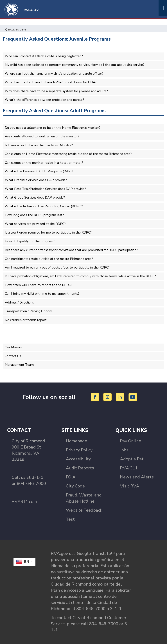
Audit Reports (80, 463)
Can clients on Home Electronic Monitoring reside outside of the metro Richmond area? (69, 153)
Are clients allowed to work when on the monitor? (42, 135)
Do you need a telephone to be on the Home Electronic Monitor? (53, 127)
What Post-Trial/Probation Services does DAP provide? (46, 187)
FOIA (71, 472)
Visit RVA (130, 482)
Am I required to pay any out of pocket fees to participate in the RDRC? (58, 264)
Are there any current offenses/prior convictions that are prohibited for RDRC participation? (72, 247)
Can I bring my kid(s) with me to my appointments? (43, 290)
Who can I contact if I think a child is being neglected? (45, 56)
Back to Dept (16, 30)
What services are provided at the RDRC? (36, 221)
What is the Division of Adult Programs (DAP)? (40, 170)
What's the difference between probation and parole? (45, 99)
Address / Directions (20, 299)
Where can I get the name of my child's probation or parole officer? (55, 73)
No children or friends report (26, 316)
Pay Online (131, 436)
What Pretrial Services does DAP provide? (36, 178)
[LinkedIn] (121, 392)
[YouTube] (133, 392)
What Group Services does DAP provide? (35, 196)
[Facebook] (95, 392)
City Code (75, 482)
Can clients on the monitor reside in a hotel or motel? (44, 161)
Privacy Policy (79, 445)
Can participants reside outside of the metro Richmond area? (50, 256)
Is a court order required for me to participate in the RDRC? (49, 230)
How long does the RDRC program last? (35, 213)
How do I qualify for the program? (30, 239)
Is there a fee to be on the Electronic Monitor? (39, 144)
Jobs (124, 445)
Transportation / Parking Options (29, 307)
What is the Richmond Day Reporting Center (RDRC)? (45, 204)
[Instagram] (108, 392)
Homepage (76, 436)
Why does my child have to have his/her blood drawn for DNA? (51, 82)
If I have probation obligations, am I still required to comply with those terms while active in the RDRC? (82, 273)
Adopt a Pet (132, 454)
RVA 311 (129, 463)
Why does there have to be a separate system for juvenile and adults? (57, 91)
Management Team (19, 360)
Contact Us (13, 352)
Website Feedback (84, 506)
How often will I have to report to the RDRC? (39, 282)
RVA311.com (24, 497)
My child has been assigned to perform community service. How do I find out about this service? (76, 65)
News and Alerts (137, 472)
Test (70, 515)
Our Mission (13, 343)
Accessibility (78, 454)
